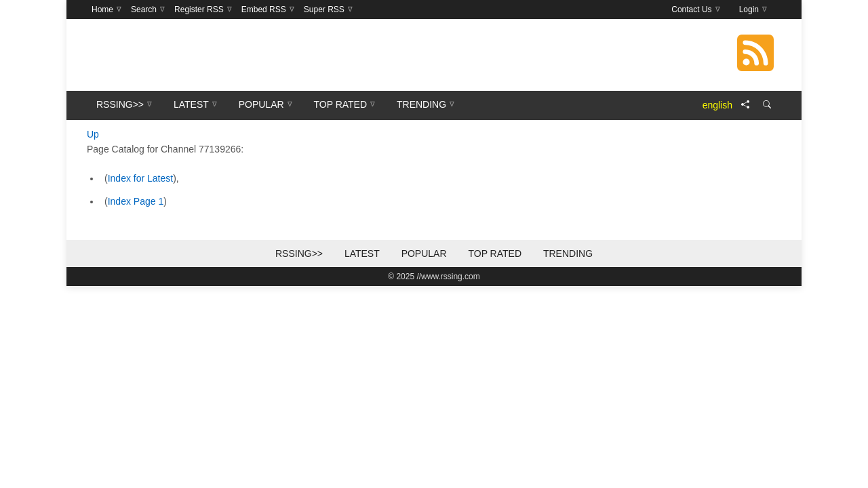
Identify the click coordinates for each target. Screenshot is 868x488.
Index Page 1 (136, 201)
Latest (362, 253)
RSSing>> (299, 253)
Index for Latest (141, 178)
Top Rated (495, 253)
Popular (424, 253)
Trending (568, 253)
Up (93, 134)
